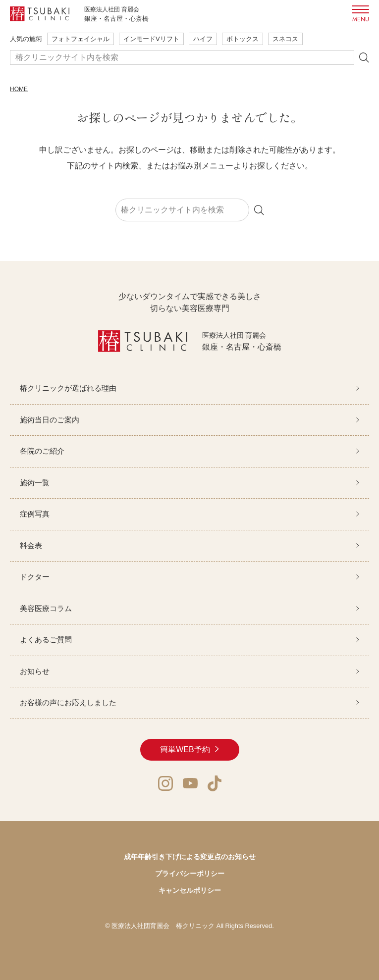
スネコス (285, 39)
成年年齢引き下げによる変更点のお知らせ (190, 857)
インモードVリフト (151, 39)
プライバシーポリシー (190, 874)
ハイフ (203, 39)
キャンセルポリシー (190, 890)
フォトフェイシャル (81, 39)
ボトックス (243, 39)
